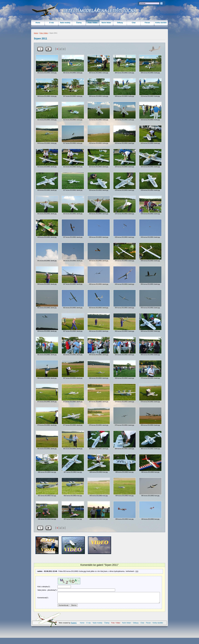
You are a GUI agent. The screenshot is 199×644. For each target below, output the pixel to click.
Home (36, 33)
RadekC (74, 629)
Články (79, 23)
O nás (51, 23)
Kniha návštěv (161, 23)
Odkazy (120, 23)
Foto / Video (44, 33)
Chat (134, 23)
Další (49, 49)
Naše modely (65, 23)
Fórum (147, 23)
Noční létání (106, 23)
